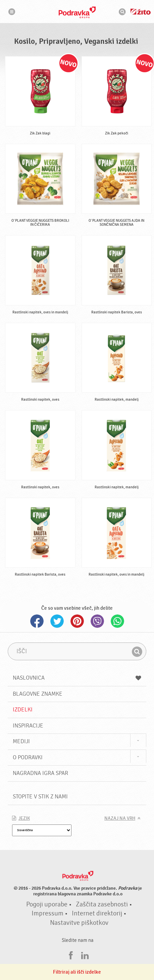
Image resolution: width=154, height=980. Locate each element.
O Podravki (28, 757)
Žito (141, 12)
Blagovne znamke (38, 694)
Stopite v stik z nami (40, 797)
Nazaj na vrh (120, 818)
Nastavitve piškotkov (79, 923)
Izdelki (23, 710)
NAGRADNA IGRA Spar (40, 773)
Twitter (57, 621)
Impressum (47, 913)
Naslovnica (77, 678)
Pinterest (77, 621)
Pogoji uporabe (47, 904)
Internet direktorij (97, 913)
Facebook (37, 621)
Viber (97, 621)
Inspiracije (28, 726)
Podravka (77, 12)
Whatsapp (117, 621)
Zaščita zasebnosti (102, 904)
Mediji (21, 741)
